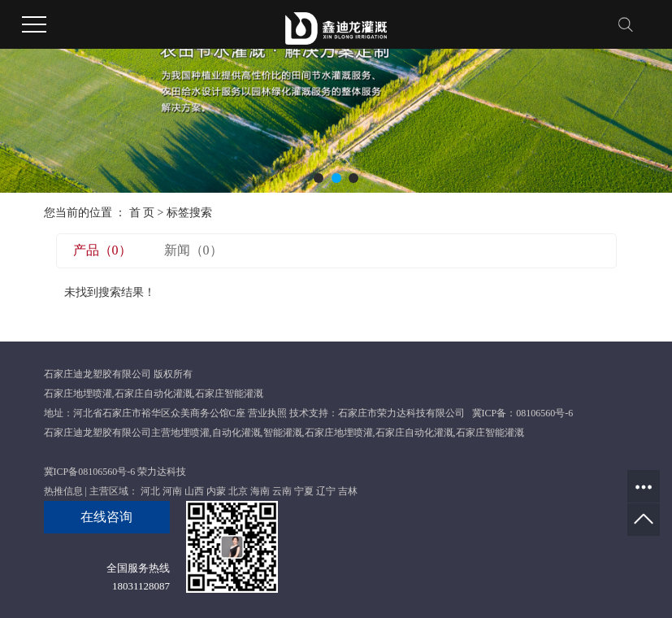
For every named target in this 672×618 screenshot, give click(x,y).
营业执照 (267, 413)
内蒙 (216, 491)
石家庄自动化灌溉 (154, 394)
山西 (194, 491)
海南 (260, 491)
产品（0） (102, 250)
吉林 (348, 491)
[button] (319, 178)
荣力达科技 (162, 472)
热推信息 (63, 491)
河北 (150, 491)
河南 (172, 491)
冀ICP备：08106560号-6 (523, 413)
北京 (238, 491)
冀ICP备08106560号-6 (90, 472)
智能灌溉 (283, 433)
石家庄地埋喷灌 (78, 394)
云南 (282, 491)
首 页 (142, 213)
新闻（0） (193, 250)
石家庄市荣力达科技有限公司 (401, 413)
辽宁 (326, 491)
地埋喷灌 (190, 433)
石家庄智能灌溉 (229, 394)
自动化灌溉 (236, 433)
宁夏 (304, 491)
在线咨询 (106, 517)
